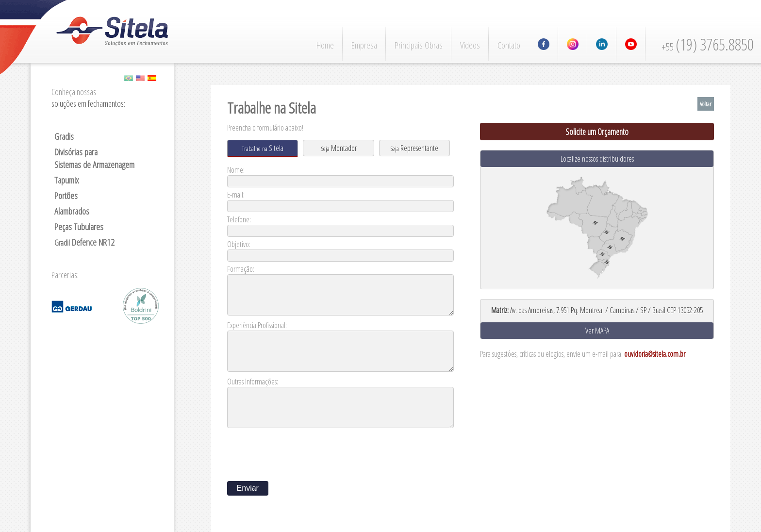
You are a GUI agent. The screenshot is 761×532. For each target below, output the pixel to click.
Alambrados (72, 211)
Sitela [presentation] (263, 148)
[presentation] (301, 451)
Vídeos (470, 45)
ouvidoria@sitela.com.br (655, 354)
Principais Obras (419, 45)
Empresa (364, 45)
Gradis (64, 136)
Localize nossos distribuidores (597, 159)
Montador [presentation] (339, 148)
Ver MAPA (597, 331)
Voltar (706, 104)
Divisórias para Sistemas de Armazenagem (94, 158)
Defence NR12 (84, 242)
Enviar (248, 488)
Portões (66, 196)
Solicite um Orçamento (597, 132)
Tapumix (66, 180)
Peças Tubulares (79, 227)
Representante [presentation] (414, 148)
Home (325, 45)
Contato (509, 45)
